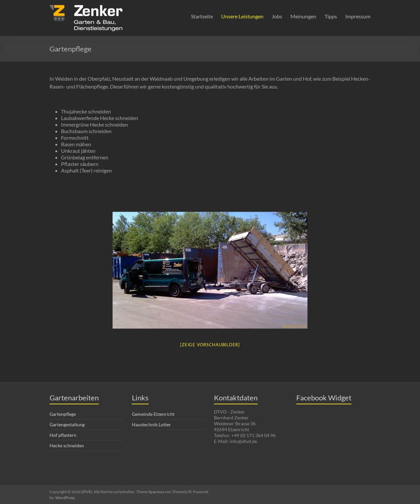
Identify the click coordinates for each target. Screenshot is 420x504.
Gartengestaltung (67, 424)
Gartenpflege (63, 414)
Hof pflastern (63, 435)
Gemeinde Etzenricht (153, 414)
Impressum (358, 16)
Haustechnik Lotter (151, 424)
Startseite (202, 16)
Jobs (277, 16)
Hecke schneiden (67, 445)
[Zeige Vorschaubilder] (210, 345)
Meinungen (303, 16)
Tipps (331, 16)
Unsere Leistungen (242, 16)
